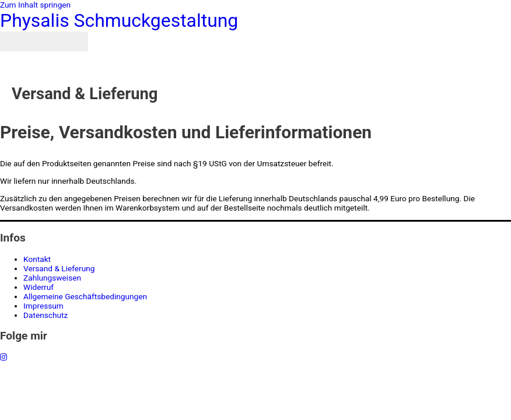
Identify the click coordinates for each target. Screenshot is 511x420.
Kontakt (37, 259)
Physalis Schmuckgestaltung (119, 20)
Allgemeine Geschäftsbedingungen (85, 296)
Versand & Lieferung (59, 268)
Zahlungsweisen (52, 278)
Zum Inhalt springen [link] (35, 5)
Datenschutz (45, 315)
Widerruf (38, 287)
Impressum (43, 306)
